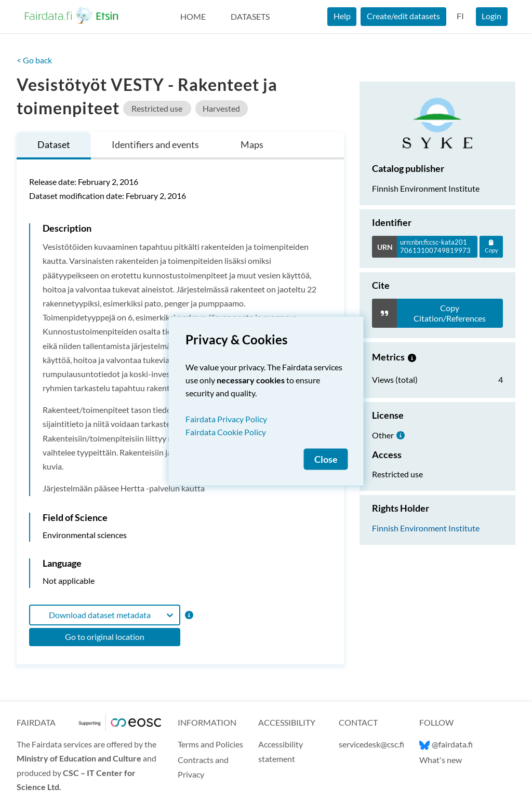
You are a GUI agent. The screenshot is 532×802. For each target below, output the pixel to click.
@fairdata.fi (446, 744)
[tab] (54, 146)
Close (326, 459)
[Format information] (188, 615)
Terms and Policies (210, 744)
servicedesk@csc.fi (371, 744)
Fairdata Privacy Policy (226, 419)
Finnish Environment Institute (426, 528)
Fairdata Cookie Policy (226, 432)
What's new (441, 760)
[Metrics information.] (412, 357)
